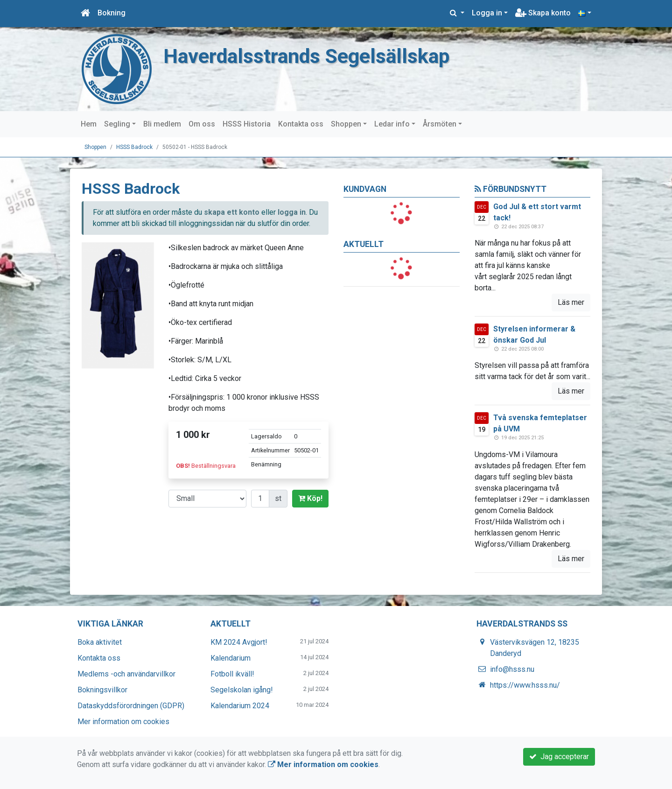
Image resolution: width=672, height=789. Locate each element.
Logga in (487, 13)
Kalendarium (231, 658)
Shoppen (346, 124)
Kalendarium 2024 (240, 706)
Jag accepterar (559, 757)
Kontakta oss (301, 124)
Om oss (202, 124)
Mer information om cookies (123, 722)
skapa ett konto (232, 212)
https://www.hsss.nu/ (525, 685)
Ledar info (392, 124)
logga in (292, 212)
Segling (117, 124)
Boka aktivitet (100, 642)
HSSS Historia (247, 124)
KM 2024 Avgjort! (239, 642)
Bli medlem (162, 124)
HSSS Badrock (134, 147)
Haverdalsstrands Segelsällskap (307, 56)
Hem (89, 124)
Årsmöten (440, 124)
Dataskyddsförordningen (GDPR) (131, 706)
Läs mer (571, 302)
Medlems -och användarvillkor (126, 674)
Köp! (310, 498)
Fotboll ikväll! (232, 674)
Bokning (112, 13)
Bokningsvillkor (102, 690)
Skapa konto (543, 13)
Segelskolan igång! (242, 690)
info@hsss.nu (512, 669)
